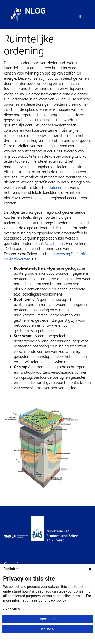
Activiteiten (54, 244)
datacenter (58, 188)
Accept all (48, 619)
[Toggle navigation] (80, 16)
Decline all (48, 629)
